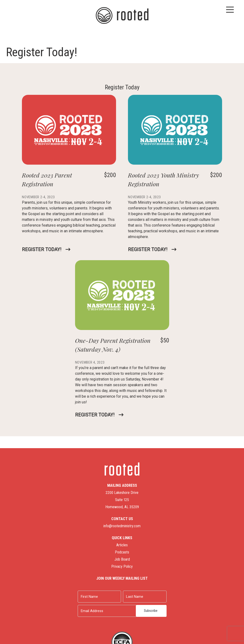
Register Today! (42, 249)
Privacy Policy (122, 566)
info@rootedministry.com (122, 526)
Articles (122, 545)
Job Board (122, 559)
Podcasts (122, 552)
